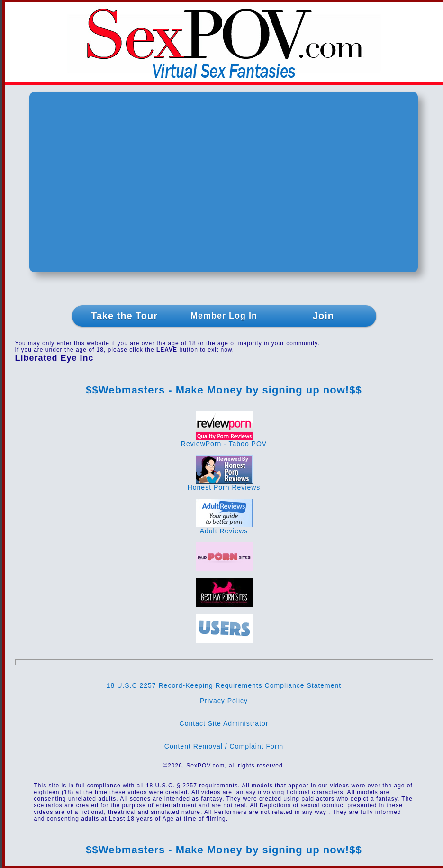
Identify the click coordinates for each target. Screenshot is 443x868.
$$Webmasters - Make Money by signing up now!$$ (224, 390)
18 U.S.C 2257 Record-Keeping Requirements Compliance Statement (224, 685)
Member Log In (224, 316)
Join (323, 316)
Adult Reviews (224, 528)
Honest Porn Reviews (224, 484)
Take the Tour (124, 316)
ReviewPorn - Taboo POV (224, 441)
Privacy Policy (224, 701)
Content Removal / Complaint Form (224, 746)
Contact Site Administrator (224, 723)
